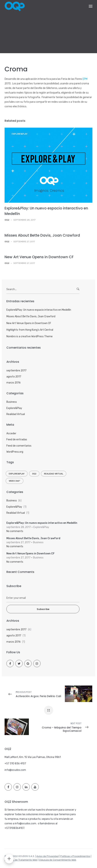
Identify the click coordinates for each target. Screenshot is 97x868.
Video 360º (15, 481)
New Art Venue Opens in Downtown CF (39, 257)
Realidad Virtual (16, 414)
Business (12, 402)
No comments (15, 531)
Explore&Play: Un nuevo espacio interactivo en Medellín (39, 310)
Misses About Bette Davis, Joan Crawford (42, 235)
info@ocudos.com (15, 770)
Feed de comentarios (19, 446)
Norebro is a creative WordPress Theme (30, 336)
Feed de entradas (17, 440)
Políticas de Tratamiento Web (21, 860)
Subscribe (43, 609)
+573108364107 (14, 828)
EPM (85, 79)
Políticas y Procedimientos (75, 856)
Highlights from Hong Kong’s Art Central (30, 330)
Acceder (11, 433)
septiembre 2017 (16, 371)
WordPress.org (15, 452)
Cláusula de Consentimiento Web (58, 860)
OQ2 (34, 474)
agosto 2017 (14, 377)
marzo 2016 (14, 383)
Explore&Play (20, 134)
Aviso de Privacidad (47, 856)
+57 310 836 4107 (15, 764)
